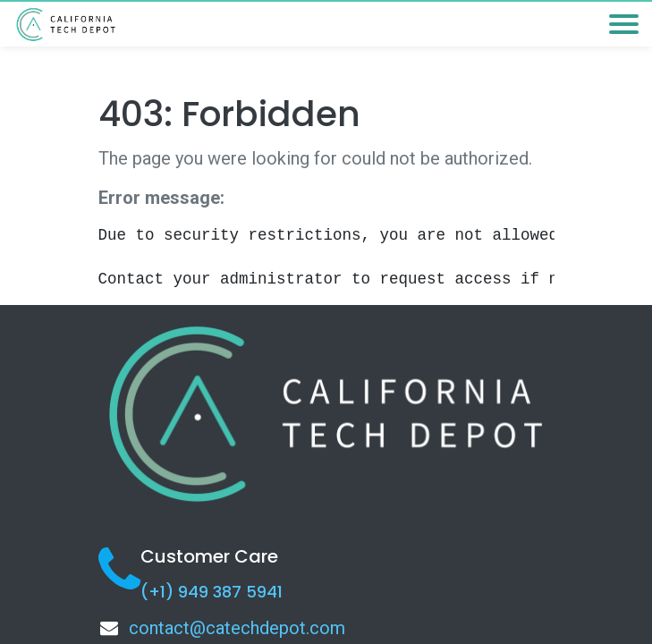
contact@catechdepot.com (237, 628)
